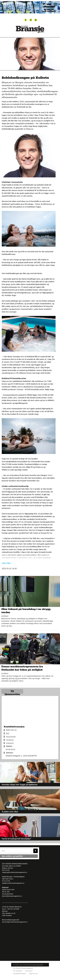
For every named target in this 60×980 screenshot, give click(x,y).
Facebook (10, 740)
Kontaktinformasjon (20, 974)
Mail (7, 733)
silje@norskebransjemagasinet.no (13, 883)
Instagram (10, 743)
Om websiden (18, 971)
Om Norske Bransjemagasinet (23, 968)
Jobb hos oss (33, 974)
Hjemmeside (11, 737)
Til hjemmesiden (12, 692)
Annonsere (29, 971)
